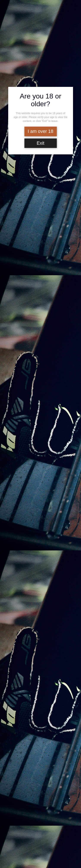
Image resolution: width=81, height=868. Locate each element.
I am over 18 (40, 131)
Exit (41, 143)
